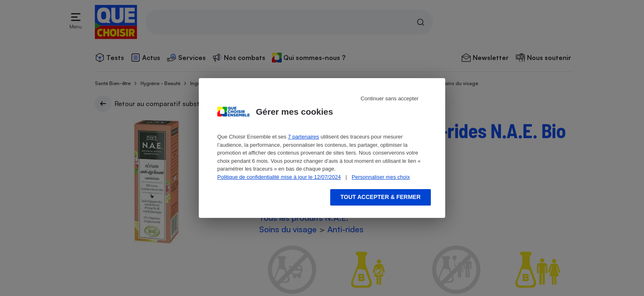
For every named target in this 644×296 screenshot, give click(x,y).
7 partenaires (304, 137)
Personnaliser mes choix (381, 177)
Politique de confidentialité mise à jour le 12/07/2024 (279, 177)
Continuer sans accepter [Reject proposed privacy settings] (390, 98)
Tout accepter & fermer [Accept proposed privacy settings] (381, 197)
